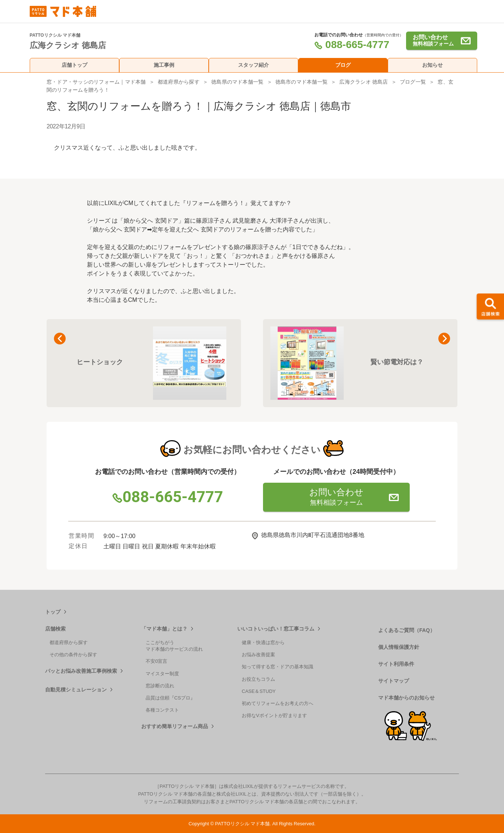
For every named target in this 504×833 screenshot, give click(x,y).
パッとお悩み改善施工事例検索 (81, 671)
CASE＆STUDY (259, 691)
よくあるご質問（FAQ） (407, 630)
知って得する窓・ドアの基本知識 (277, 667)
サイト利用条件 (396, 664)
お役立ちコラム (258, 679)
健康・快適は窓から (263, 642)
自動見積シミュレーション (76, 690)
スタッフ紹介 (253, 65)
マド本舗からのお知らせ (406, 698)
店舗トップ (74, 65)
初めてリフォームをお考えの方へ (277, 703)
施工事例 (164, 65)
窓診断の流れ (160, 686)
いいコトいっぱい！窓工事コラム (276, 629)
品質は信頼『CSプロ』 (170, 698)
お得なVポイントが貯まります (274, 715)
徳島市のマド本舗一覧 (302, 82)
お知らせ (432, 65)
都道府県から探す (179, 82)
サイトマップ (394, 681)
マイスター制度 (162, 674)
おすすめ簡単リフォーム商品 (175, 726)
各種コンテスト (162, 710)
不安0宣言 (156, 661)
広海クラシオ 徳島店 (364, 82)
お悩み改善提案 (258, 655)
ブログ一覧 (413, 82)
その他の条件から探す (73, 655)
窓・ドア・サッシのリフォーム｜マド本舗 (96, 82)
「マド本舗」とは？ (164, 629)
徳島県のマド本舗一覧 (237, 82)
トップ (53, 612)
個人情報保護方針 (399, 647)
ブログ (343, 65)
